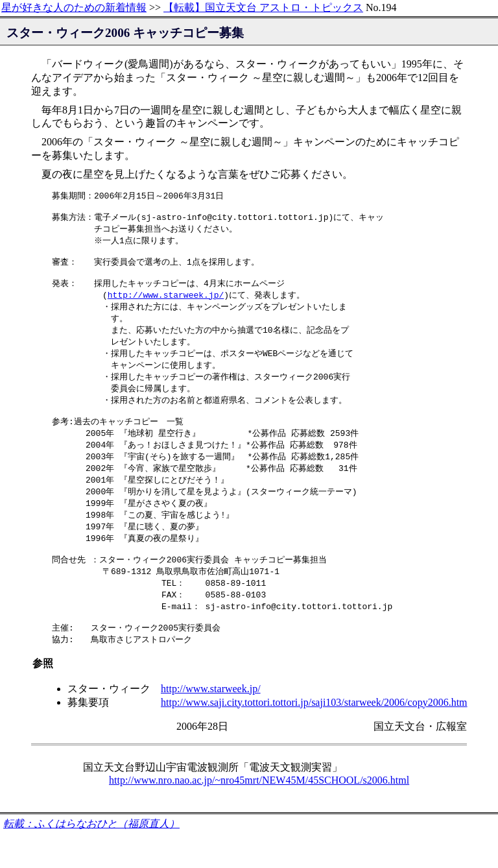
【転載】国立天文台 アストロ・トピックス (263, 7)
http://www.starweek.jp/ (166, 305)
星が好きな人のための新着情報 (74, 7)
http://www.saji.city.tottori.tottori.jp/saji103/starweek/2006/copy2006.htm (314, 736)
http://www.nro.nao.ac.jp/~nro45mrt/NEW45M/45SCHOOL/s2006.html (259, 814)
